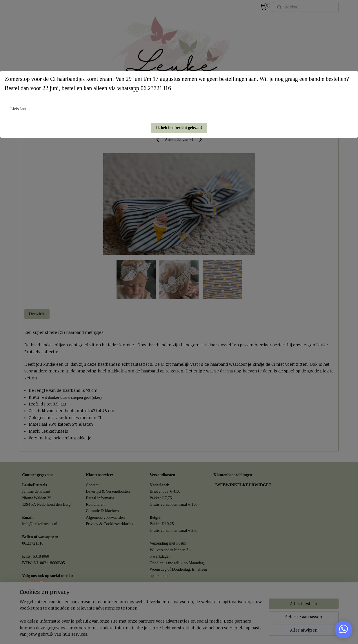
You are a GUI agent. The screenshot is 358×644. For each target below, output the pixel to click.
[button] (179, 128)
